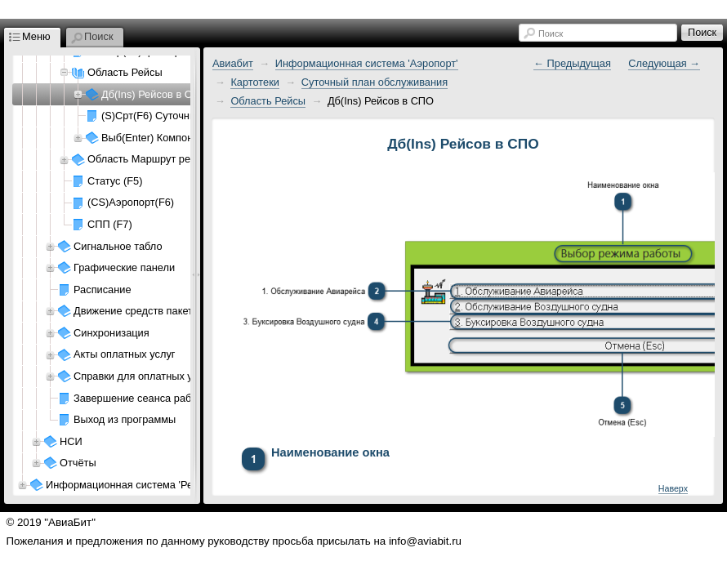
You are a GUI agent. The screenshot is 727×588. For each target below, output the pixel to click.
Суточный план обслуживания (375, 82)
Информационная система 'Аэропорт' (367, 63)
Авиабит (233, 63)
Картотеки (255, 82)
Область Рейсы (268, 101)
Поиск (551, 33)
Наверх (673, 488)
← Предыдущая (572, 63)
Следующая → (664, 63)
